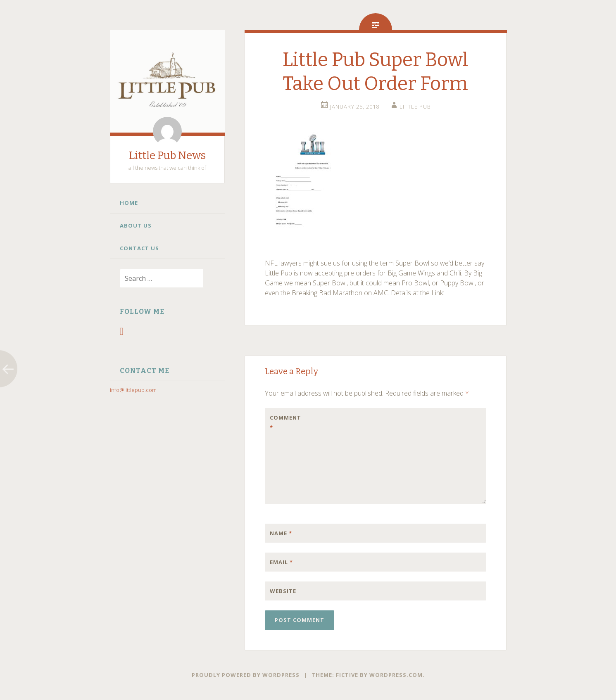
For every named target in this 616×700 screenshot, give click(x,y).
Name (281, 533)
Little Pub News (167, 155)
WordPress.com (396, 675)
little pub (415, 107)
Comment (285, 422)
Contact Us (139, 248)
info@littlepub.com (133, 390)
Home (129, 203)
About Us (136, 225)
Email (281, 562)
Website (283, 591)
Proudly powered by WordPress (246, 675)
